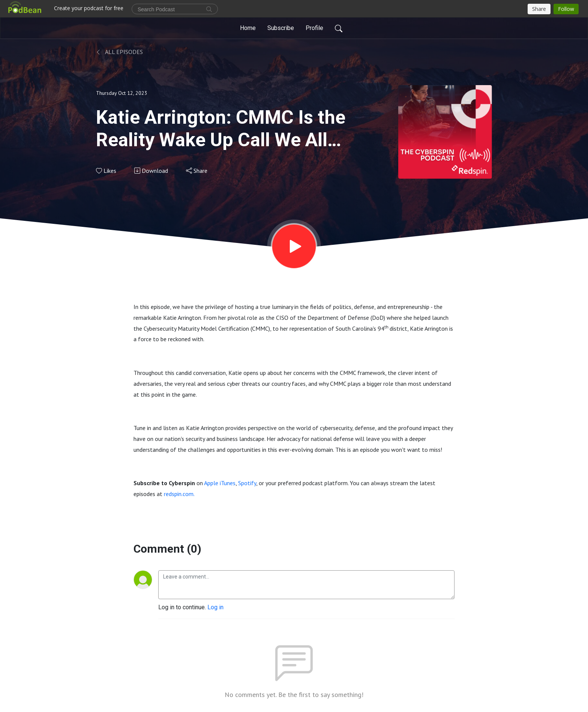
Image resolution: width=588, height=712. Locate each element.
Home (248, 28)
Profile (314, 28)
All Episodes (119, 52)
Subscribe (281, 28)
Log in (215, 607)
